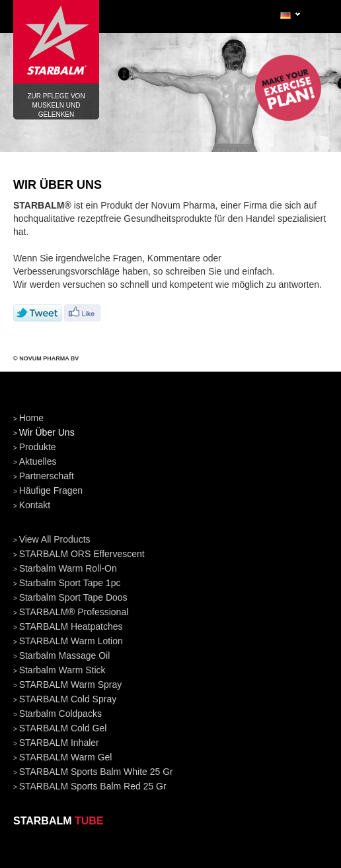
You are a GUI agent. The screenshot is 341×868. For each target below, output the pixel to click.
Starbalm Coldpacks (60, 714)
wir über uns (47, 432)
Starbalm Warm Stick (62, 670)
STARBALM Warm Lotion (71, 641)
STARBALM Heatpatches (71, 626)
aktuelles (38, 461)
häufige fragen (51, 490)
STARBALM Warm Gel (66, 757)
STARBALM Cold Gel (63, 728)
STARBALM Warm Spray (71, 684)
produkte (38, 447)
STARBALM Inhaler (59, 743)
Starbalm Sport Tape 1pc (70, 583)
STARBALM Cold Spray (68, 699)
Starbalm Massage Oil (65, 655)
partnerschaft (47, 476)
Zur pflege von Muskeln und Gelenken (56, 46)
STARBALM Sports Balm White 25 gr (96, 772)
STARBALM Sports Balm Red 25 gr (93, 786)
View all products (55, 539)
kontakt (35, 505)
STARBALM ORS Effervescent (82, 554)
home (31, 418)
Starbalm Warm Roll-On (68, 568)
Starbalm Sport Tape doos (73, 597)
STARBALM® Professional (74, 612)
